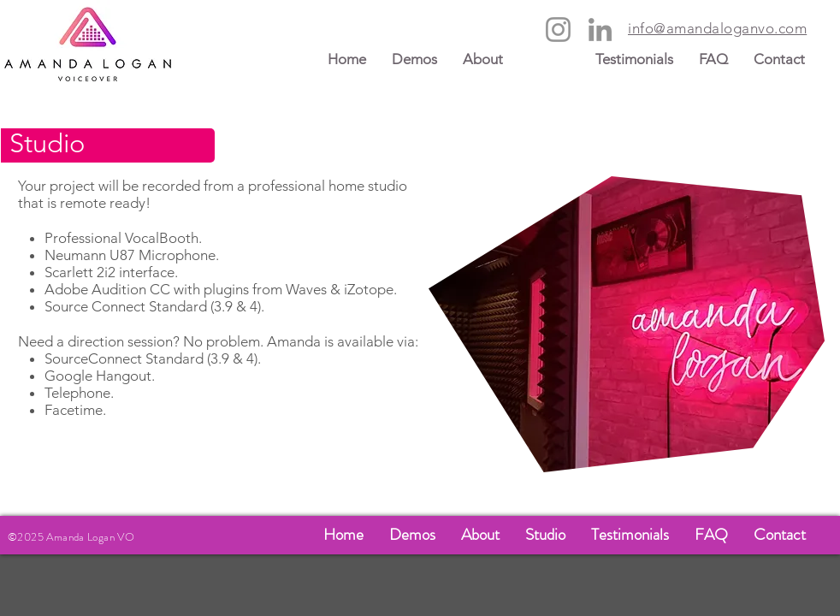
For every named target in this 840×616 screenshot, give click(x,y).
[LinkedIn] (600, 30)
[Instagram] (558, 30)
